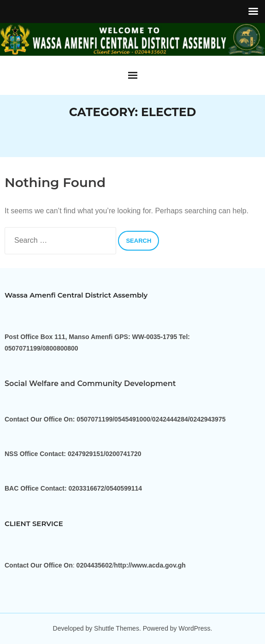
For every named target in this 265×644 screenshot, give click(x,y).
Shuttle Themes (117, 628)
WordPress (195, 628)
